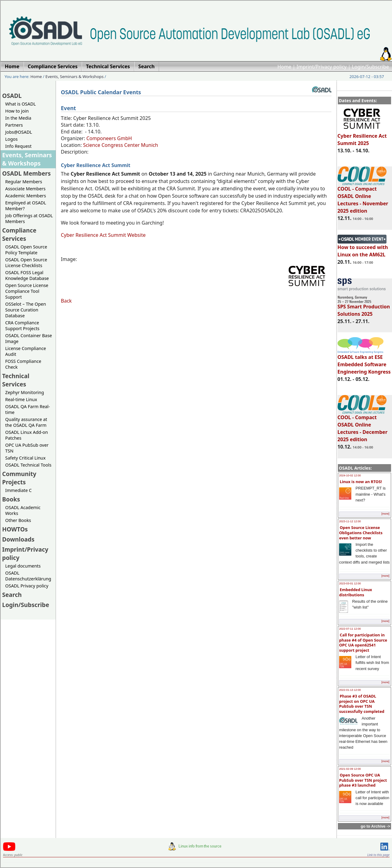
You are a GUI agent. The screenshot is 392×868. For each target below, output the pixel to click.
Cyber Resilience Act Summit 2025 (362, 137)
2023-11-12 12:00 (350, 521)
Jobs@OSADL (19, 132)
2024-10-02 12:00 (350, 475)
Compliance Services (19, 234)
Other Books (18, 520)
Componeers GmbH (109, 138)
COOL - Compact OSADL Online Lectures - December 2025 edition (362, 426)
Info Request (18, 146)
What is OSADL (20, 104)
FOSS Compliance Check (23, 364)
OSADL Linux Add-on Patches (27, 435)
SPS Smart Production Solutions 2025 (364, 307)
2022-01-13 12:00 (350, 690)
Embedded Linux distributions (356, 592)
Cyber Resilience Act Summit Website (103, 235)
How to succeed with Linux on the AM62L (363, 248)
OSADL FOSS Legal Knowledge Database (27, 275)
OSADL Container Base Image (29, 338)
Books (11, 499)
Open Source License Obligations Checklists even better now (361, 533)
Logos (11, 139)
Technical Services (16, 380)
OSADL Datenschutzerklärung (28, 576)
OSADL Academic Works (23, 510)
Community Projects (19, 478)
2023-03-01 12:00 (350, 583)
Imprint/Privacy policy (322, 67)
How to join (17, 111)
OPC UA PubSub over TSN (27, 448)
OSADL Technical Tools (28, 465)
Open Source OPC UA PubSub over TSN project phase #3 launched (363, 780)
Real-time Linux (21, 399)
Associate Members (25, 189)
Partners (14, 125)
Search (12, 595)
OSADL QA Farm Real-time (28, 409)
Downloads (18, 539)
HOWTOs (15, 529)
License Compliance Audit (26, 351)
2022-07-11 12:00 (350, 629)
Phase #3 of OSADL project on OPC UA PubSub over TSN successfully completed (362, 704)
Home (284, 67)
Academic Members (26, 196)
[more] (385, 514)
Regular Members (24, 182)
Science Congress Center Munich (121, 145)
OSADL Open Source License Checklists (26, 263)
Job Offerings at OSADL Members (29, 218)
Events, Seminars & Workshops (75, 76)
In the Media (18, 118)
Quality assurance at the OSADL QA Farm (26, 422)
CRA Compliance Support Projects (22, 326)
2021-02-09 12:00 (350, 769)
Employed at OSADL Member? (26, 206)
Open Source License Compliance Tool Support (27, 291)
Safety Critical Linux (25, 458)
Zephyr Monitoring (25, 392)
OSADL (12, 96)
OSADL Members (26, 173)
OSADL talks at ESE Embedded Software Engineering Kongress (364, 362)
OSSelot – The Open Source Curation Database (26, 310)
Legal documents (23, 566)
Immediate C (18, 490)
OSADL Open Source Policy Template (26, 250)
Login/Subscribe (370, 67)
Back (66, 301)
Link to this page (378, 855)
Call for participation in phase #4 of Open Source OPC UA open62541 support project (363, 643)
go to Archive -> (375, 826)
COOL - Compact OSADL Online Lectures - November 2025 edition (363, 197)
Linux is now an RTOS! (361, 482)
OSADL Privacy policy (27, 586)
